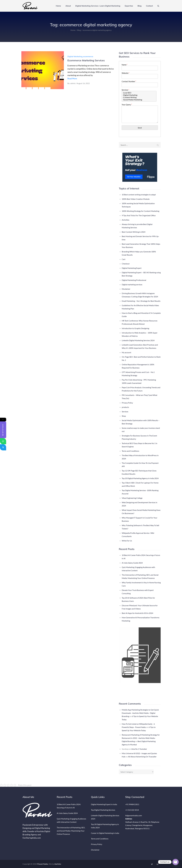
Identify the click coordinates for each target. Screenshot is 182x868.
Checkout (126, 264)
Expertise (129, 6)
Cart (124, 259)
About (68, 6)
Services (125, 90)
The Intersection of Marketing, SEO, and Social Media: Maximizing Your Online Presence (71, 831)
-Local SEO (139, 93)
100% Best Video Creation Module (136, 199)
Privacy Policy (127, 403)
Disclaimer (126, 289)
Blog (140, 6)
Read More (72, 79)
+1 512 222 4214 (132, 810)
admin (73, 83)
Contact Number (129, 81)
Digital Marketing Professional (134, 280)
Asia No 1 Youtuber (139, 749)
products (125, 407)
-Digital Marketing (139, 95)
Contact (149, 6)
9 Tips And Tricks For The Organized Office (139, 215)
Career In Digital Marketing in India (105, 833)
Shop (124, 416)
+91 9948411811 (132, 804)
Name (124, 65)
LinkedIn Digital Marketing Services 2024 (138, 340)
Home (58, 6)
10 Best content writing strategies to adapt (139, 195)
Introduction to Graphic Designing (135, 328)
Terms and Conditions (130, 451)
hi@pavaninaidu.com (134, 815)
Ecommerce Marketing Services (86, 60)
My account (126, 352)
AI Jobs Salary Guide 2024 (132, 563)
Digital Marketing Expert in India (104, 804)
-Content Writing (139, 97)
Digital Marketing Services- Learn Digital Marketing (98, 6)
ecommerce (88, 56)
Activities (126, 220)
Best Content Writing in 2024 (134, 232)
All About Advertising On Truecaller (142, 757)
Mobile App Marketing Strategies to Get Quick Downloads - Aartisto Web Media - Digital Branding (140, 713)
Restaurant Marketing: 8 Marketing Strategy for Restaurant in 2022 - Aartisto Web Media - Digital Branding (141, 738)
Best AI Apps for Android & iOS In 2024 (137, 613)
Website (125, 73)
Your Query (127, 104)
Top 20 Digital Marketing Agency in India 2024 (140, 478)
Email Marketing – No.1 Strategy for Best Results (141, 301)
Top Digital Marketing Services (103, 810)
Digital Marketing (75, 56)
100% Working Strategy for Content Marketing (141, 211)
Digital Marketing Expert (132, 268)
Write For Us (127, 541)
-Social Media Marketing (139, 100)
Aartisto (58, 864)
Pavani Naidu (43, 864)
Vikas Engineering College (132, 498)
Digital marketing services (132, 284)
